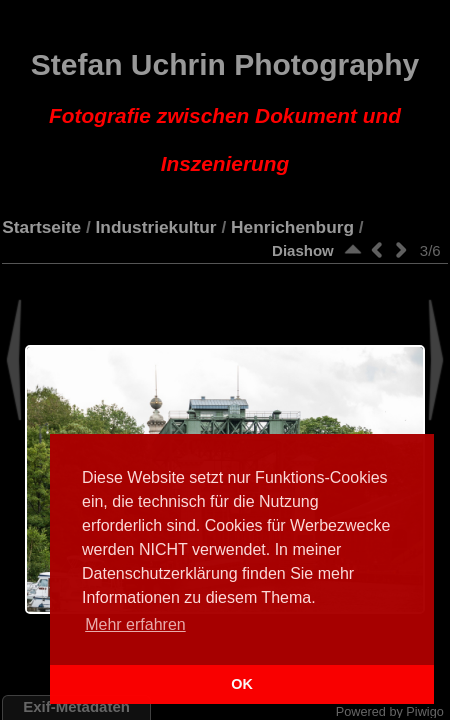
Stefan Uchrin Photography (225, 112)
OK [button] (242, 684)
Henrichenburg (292, 227)
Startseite (41, 227)
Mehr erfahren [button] (135, 624)
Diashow (303, 250)
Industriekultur (156, 227)
